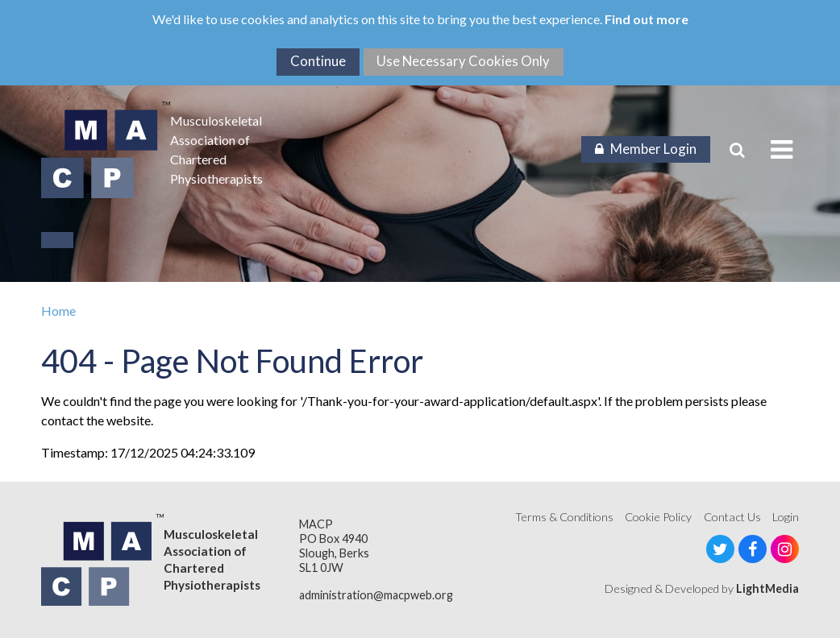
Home (58, 311)
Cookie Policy (658, 517)
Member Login (646, 149)
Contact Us (732, 517)
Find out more (647, 19)
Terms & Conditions (564, 517)
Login (786, 517)
